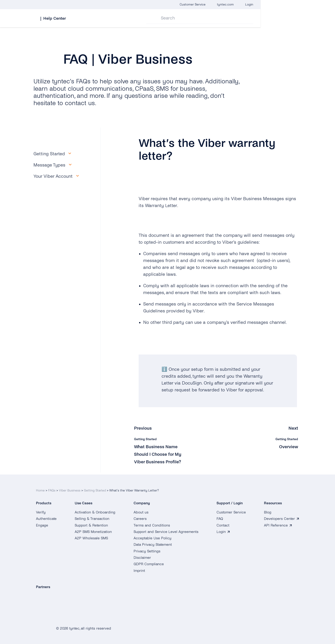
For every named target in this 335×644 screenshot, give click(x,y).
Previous (143, 428)
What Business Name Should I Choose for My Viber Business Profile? (159, 454)
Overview (288, 447)
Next (293, 428)
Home (40, 488)
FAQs (52, 488)
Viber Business (70, 488)
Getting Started (95, 488)
